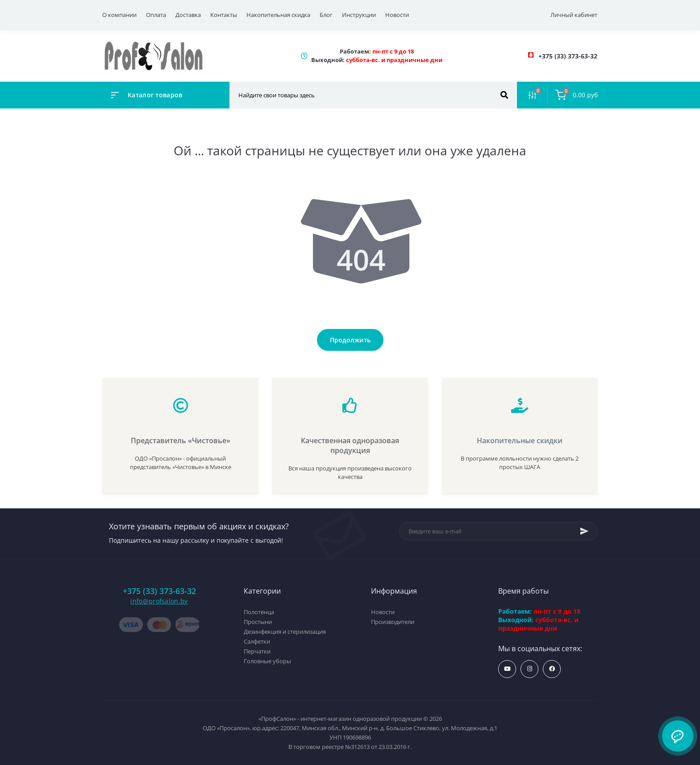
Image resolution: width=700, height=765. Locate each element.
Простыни (258, 622)
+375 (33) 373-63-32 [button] (159, 591)
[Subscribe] (584, 531)
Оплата (156, 15)
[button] (568, 56)
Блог (326, 15)
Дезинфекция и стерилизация (285, 632)
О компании (119, 15)
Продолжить (350, 340)
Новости (397, 15)
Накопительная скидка (278, 15)
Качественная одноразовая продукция (350, 445)
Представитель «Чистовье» (181, 441)
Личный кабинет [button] (574, 15)
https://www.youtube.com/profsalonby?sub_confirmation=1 (507, 669)
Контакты (224, 15)
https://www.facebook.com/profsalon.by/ (552, 669)
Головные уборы (267, 661)
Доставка (188, 15)
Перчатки (257, 651)
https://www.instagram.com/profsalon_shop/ (530, 669)
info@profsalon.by (159, 601)
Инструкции (359, 15)
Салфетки (257, 641)
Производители (393, 622)
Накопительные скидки (520, 441)
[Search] (504, 95)
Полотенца (259, 612)
